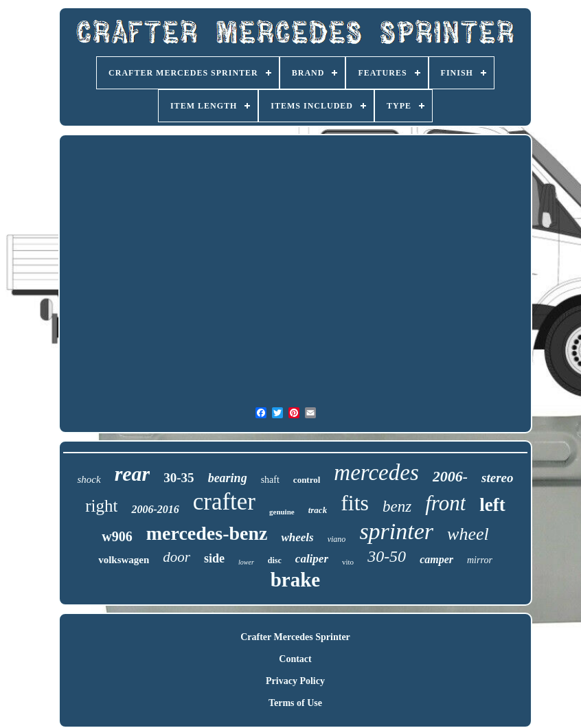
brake (296, 580)
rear (133, 474)
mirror (480, 560)
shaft (270, 480)
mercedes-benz (207, 533)
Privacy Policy (295, 681)
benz (397, 507)
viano (337, 539)
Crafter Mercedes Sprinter (295, 637)
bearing (228, 478)
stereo (497, 478)
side (214, 558)
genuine (282, 512)
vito (348, 562)
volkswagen (124, 560)
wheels (297, 537)
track (318, 510)
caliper (312, 559)
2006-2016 (155, 509)
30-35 (179, 478)
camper (436, 559)
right (101, 506)
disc (275, 560)
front (445, 503)
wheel (468, 534)
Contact (295, 659)
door (176, 557)
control (307, 480)
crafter (224, 502)
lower (246, 562)
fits (355, 503)
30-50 (387, 556)
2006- (450, 476)
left (492, 505)
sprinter (396, 531)
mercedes (376, 473)
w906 (117, 536)
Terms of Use (295, 703)
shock (89, 479)
